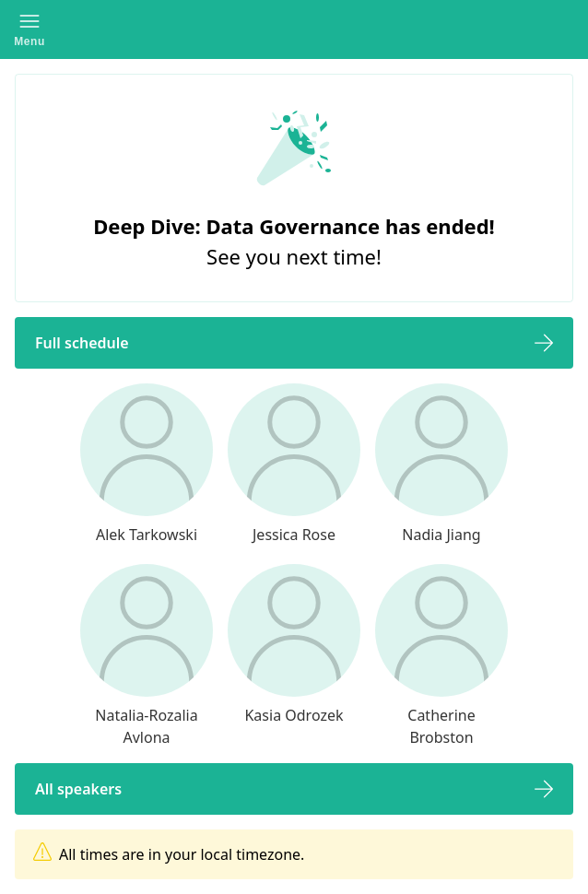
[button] (29, 29)
